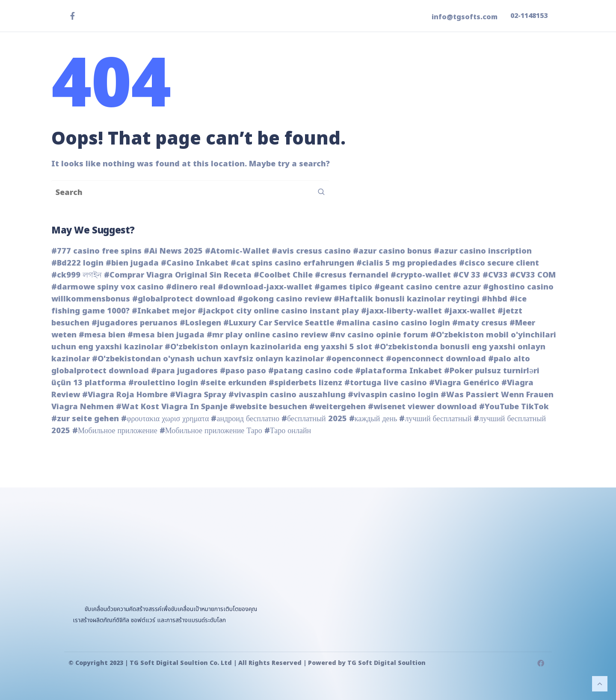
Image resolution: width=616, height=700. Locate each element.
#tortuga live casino (386, 383)
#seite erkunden (233, 383)
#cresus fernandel (352, 275)
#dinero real (191, 287)
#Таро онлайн (288, 431)
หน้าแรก (302, 75)
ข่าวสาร (420, 75)
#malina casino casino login (393, 323)
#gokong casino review (284, 299)
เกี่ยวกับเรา (464, 75)
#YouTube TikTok (514, 407)
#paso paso (243, 371)
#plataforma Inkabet (398, 371)
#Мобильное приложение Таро (211, 431)
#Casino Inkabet (195, 263)
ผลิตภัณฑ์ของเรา (360, 75)
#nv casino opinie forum (379, 335)
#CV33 (495, 275)
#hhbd (495, 299)
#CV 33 (467, 275)
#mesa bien (102, 335)
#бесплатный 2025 (314, 419)
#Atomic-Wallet (237, 251)
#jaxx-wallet (470, 311)
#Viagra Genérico (464, 383)
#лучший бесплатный (435, 419)
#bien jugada (132, 263)
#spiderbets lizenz (305, 383)
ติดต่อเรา (512, 75)
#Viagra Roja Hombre (125, 395)
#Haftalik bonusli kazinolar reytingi (407, 299)
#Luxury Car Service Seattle (279, 323)
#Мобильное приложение (115, 431)
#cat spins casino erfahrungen (292, 263)
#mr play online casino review (267, 335)
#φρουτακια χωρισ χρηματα (165, 419)
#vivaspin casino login (393, 395)
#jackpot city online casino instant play (278, 311)
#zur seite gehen (85, 419)
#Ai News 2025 (173, 251)
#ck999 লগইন (77, 275)
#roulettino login (163, 383)
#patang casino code (311, 371)
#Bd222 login (77, 263)
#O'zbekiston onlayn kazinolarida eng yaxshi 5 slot (268, 347)
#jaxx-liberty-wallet (401, 311)
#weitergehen (338, 407)
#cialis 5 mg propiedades (407, 263)
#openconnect (355, 359)
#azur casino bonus (392, 251)
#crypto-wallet (421, 275)
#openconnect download (436, 359)
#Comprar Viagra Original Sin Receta (178, 275)
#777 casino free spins (96, 251)
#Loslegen (200, 323)
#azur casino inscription (483, 251)
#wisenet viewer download (422, 407)
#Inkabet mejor (164, 311)
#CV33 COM (533, 275)
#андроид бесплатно (245, 419)
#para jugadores (184, 371)
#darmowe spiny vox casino (108, 287)
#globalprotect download (184, 299)
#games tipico (343, 287)
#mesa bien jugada (166, 335)
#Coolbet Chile (283, 275)
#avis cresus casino (311, 251)
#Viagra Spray (198, 395)
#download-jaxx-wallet (265, 287)
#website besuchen (268, 407)
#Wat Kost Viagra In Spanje (172, 407)
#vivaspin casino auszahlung (287, 395)
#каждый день (373, 419)
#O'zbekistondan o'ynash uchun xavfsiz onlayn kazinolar (208, 359)
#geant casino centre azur (428, 287)
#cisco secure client (499, 263)
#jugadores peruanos (135, 323)
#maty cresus (480, 323)
